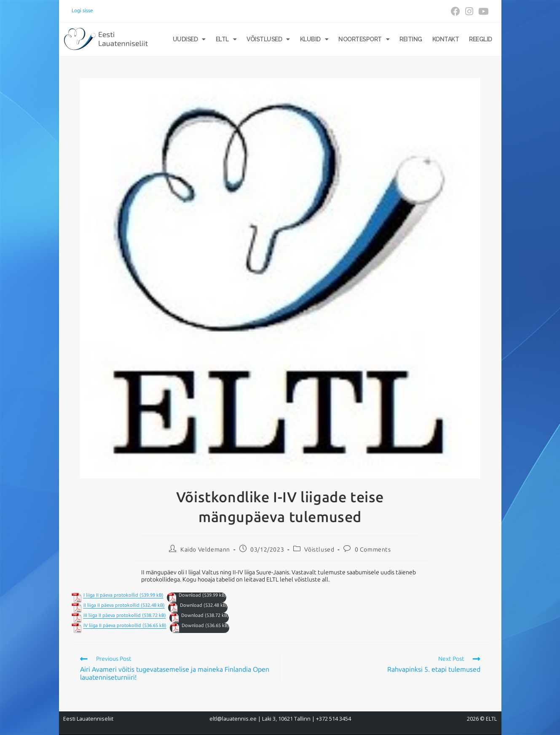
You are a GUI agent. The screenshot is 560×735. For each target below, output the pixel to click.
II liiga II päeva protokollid (111, 605)
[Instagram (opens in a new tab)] (469, 11)
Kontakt (446, 39)
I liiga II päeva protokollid (111, 595)
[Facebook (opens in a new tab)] (456, 11)
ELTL (226, 39)
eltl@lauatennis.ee (233, 719)
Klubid (314, 39)
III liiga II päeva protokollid (112, 615)
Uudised (189, 39)
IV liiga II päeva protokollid (112, 626)
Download (190, 595)
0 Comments (373, 550)
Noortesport (364, 39)
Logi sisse (82, 11)
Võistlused (268, 39)
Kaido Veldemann (205, 550)
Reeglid (481, 39)
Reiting (411, 39)
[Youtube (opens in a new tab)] (482, 11)
